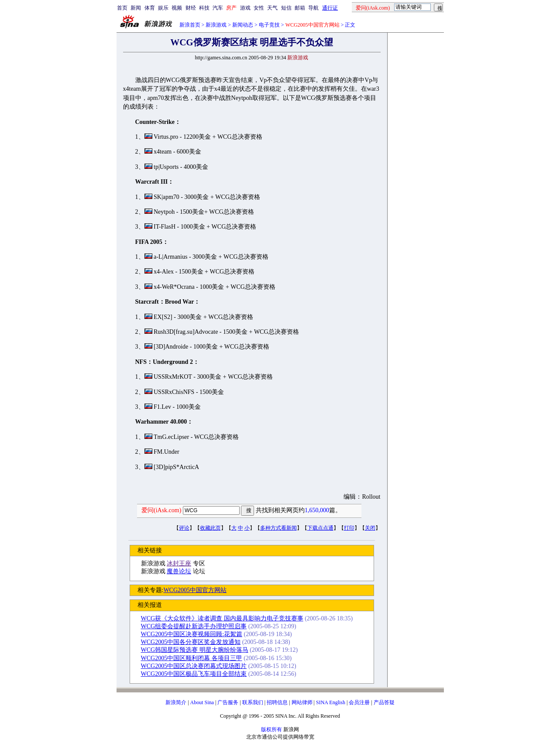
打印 (349, 528)
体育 (150, 8)
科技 (204, 8)
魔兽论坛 (179, 571)
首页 (122, 8)
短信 (286, 8)
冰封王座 (179, 563)
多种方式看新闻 (278, 528)
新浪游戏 (216, 25)
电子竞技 (269, 25)
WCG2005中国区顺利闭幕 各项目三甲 (192, 658)
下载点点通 (320, 528)
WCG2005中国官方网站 (195, 590)
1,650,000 (317, 510)
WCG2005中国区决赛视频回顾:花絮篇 (192, 634)
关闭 (370, 528)
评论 (184, 528)
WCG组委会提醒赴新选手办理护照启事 (194, 626)
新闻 (136, 8)
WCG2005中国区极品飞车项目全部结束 (194, 674)
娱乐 (163, 8)
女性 (259, 8)
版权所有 (271, 729)
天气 (272, 8)
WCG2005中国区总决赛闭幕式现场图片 (194, 666)
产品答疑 (384, 702)
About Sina (202, 702)
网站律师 (302, 702)
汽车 (218, 8)
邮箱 (300, 8)
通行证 (330, 8)
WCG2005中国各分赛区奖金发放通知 (191, 642)
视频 (177, 8)
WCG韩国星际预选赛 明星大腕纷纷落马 (195, 650)
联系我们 (253, 702)
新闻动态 (243, 25)
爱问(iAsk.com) (161, 510)
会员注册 (359, 702)
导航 (313, 8)
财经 (191, 8)
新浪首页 (190, 25)
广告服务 (228, 702)
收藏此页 (210, 528)
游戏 (245, 8)
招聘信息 (277, 702)
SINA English (331, 702)
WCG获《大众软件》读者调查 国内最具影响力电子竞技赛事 (222, 618)
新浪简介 (176, 702)
